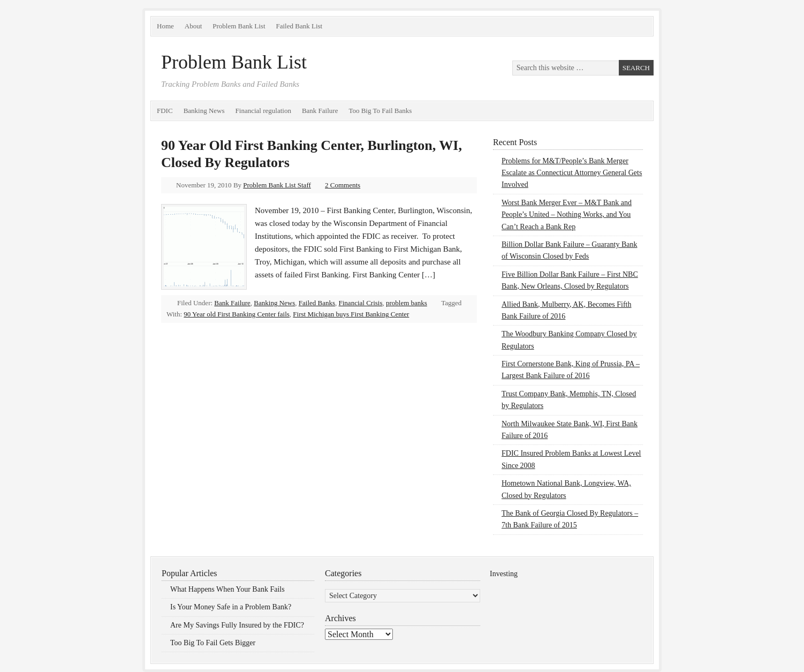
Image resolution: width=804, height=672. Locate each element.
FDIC (165, 111)
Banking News (204, 111)
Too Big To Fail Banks (380, 111)
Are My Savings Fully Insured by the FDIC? (237, 625)
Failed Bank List (299, 26)
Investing (504, 574)
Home (165, 26)
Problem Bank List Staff (277, 185)
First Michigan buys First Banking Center (351, 314)
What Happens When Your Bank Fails (227, 589)
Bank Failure (320, 111)
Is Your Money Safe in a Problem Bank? (231, 607)
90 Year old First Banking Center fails (237, 314)
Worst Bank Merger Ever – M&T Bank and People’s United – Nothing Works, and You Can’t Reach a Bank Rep (567, 215)
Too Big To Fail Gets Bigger (213, 643)
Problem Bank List (239, 26)
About (194, 26)
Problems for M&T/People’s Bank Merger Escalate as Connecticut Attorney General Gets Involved (572, 173)
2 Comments (343, 185)
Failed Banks (317, 303)
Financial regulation (263, 111)
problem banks (407, 303)
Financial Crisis (361, 303)
